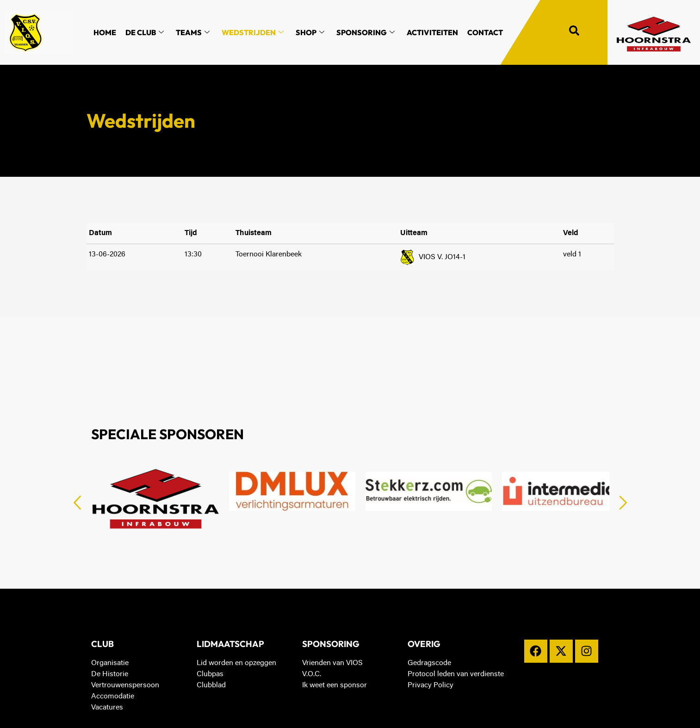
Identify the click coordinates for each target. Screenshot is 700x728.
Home (105, 32)
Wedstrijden (253, 32)
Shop (310, 32)
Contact (485, 32)
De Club (145, 32)
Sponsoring (365, 32)
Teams (193, 32)
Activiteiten (432, 32)
